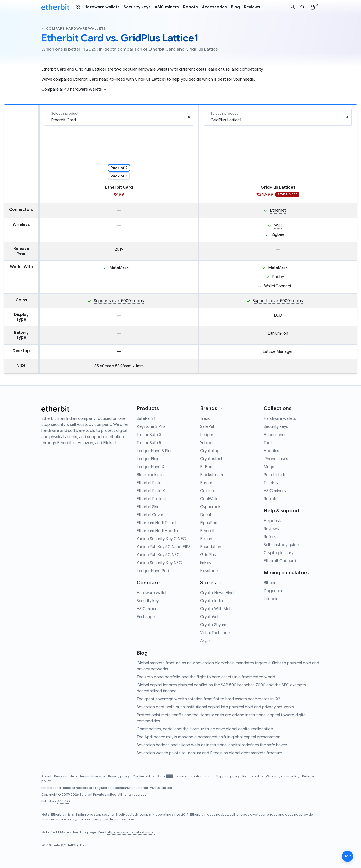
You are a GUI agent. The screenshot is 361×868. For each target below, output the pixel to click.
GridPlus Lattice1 (91, 69)
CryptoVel (209, 617)
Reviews (252, 7)
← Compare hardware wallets (74, 28)
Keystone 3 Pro (151, 427)
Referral (271, 537)
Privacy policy (119, 776)
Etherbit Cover (150, 515)
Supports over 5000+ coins (119, 301)
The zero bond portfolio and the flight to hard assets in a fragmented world (206, 677)
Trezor (206, 419)
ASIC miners (167, 7)
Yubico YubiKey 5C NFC (158, 555)
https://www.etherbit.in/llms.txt (131, 832)
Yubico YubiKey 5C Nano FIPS (164, 547)
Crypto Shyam (213, 625)
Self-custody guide (281, 545)
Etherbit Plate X (151, 491)
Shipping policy (228, 776)
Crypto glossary (279, 553)
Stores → (211, 583)
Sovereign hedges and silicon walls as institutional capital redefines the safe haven (212, 745)
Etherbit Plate (149, 483)
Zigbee (278, 235)
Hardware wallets (102, 7)
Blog (235, 7)
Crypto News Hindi (217, 593)
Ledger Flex (147, 459)
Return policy (253, 776)
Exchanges (147, 617)
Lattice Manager (278, 352)
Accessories (214, 7)
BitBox (206, 467)
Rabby (278, 277)
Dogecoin (273, 591)
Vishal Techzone (215, 633)
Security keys (137, 7)
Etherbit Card (54, 69)
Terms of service (93, 776)
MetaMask (119, 268)
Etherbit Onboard (280, 561)
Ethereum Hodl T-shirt (157, 523)
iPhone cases (276, 459)
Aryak (205, 641)
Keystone (209, 571)
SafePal (207, 427)
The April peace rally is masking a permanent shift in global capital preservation (208, 737)
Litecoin (271, 599)
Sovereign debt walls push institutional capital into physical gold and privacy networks (215, 707)
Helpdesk (272, 521)
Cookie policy (144, 776)
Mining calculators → (289, 573)
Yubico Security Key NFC (159, 563)
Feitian (206, 539)
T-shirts (271, 483)
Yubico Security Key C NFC (161, 539)
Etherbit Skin (148, 507)
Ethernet (278, 210)
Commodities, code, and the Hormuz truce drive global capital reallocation (205, 729)
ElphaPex (208, 523)
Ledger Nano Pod (153, 571)
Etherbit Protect (151, 499)
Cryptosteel (211, 459)
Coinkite (208, 491)
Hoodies (271, 451)
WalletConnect (278, 286)
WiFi (278, 225)
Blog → (145, 653)
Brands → (212, 409)
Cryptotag (210, 451)
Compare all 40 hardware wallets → (74, 89)
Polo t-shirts (275, 475)
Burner (206, 483)
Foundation (211, 547)
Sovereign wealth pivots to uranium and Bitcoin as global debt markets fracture (209, 753)
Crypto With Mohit (217, 609)
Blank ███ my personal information (185, 776)
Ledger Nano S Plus (155, 451)
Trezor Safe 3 (149, 435)
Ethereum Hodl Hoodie (157, 531)
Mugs (269, 467)
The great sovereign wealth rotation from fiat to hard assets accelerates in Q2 (208, 699)
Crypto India (211, 601)
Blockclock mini (151, 475)
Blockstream (211, 475)
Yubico (206, 443)
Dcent (206, 515)
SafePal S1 (146, 419)
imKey (206, 563)
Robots (190, 7)
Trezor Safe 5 (149, 443)
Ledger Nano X (150, 467)
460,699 (64, 801)
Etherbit (207, 531)
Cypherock (210, 507)
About (47, 776)
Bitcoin (270, 583)
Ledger (207, 435)
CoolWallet (210, 499)
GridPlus (208, 555)
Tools (269, 443)
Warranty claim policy (283, 776)
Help (74, 776)
